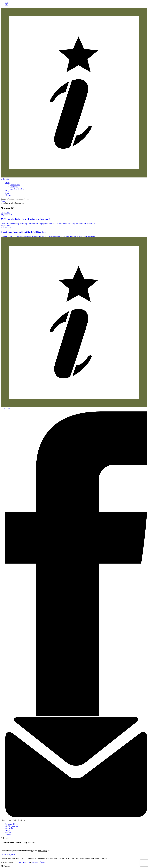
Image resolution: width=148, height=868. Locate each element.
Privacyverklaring (12, 824)
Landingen (14, 187)
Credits (8, 832)
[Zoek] (28, 200)
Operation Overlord (17, 189)
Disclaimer (9, 830)
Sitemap (8, 834)
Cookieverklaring (12, 826)
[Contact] (76, 816)
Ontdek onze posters (8, 854)
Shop (3, 201)
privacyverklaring (23, 862)
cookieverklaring (39, 862)
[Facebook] (76, 715)
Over (7, 191)
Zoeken (4, 199)
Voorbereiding (15, 185)
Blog (7, 193)
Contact (8, 195)
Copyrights (9, 828)
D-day (8, 183)
